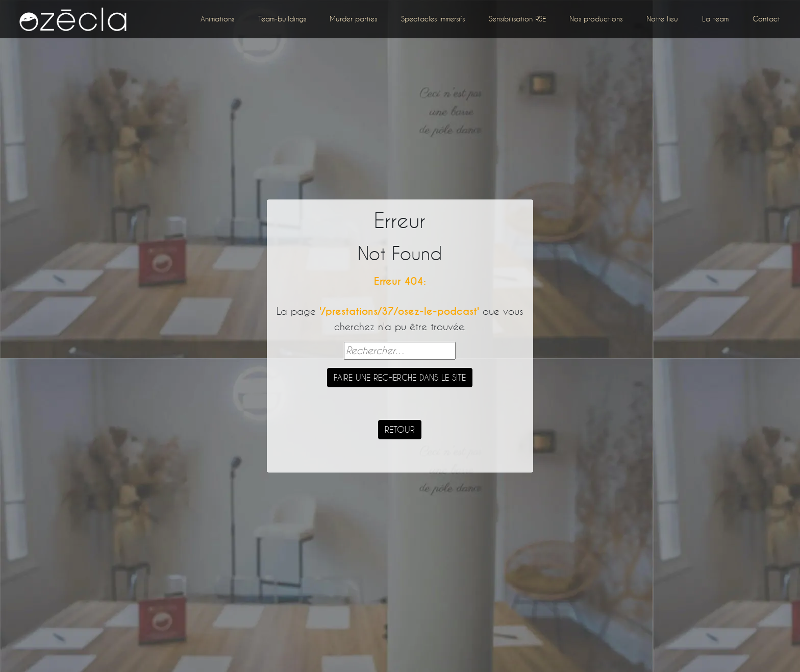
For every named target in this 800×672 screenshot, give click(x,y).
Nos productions (596, 19)
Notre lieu (662, 19)
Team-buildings (282, 19)
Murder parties (353, 19)
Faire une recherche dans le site (400, 377)
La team (715, 19)
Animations (217, 19)
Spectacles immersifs (433, 19)
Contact (766, 19)
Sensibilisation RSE (517, 19)
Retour (400, 429)
